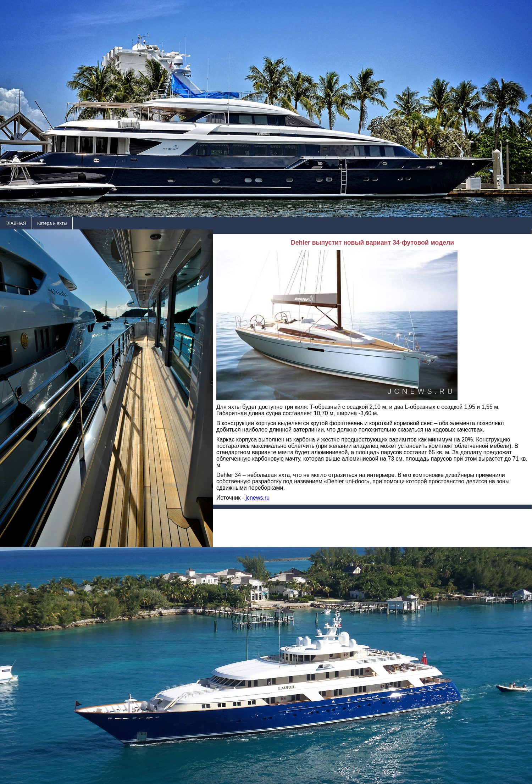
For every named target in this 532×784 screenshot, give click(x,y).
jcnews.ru (258, 498)
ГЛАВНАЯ (16, 223)
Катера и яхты (52, 223)
